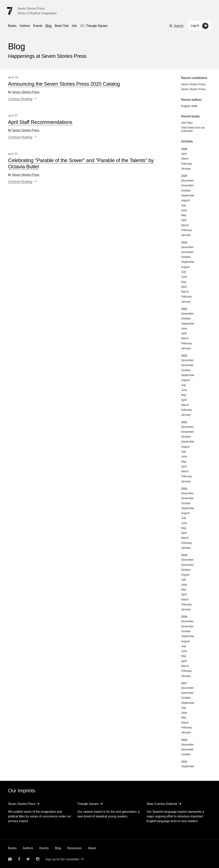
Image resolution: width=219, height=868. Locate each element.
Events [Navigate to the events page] (38, 26)
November (187, 185)
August (185, 200)
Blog (58, 848)
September (188, 195)
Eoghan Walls (190, 106)
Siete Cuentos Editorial (162, 804)
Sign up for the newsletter (62, 859)
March (185, 159)
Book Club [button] (62, 26)
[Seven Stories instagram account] (38, 859)
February (187, 164)
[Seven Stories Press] (10, 11)
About (92, 848)
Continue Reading (20, 99)
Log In (195, 26)
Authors (28, 848)
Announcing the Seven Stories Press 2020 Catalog (64, 84)
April (184, 154)
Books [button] (12, 26)
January (186, 169)
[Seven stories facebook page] (19, 859)
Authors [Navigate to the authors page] (25, 26)
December (187, 180)
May (184, 215)
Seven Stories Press (31, 9)
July (184, 205)
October (186, 190)
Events (44, 848)
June (184, 210)
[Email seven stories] (10, 859)
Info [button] (74, 26)
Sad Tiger (187, 123)
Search (179, 26)
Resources (74, 848)
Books (12, 848)
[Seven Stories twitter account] (28, 859)
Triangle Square (88, 804)
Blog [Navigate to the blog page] (48, 26)
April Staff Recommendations (40, 122)
